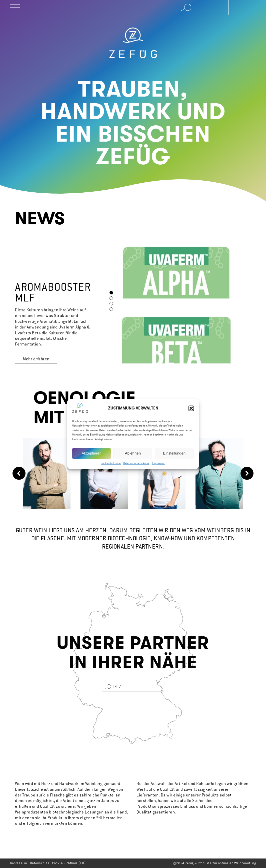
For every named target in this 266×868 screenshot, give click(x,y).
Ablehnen (133, 454)
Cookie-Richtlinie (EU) (69, 863)
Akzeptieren (92, 454)
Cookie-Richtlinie (111, 464)
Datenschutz (40, 863)
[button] (191, 409)
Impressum (159, 464)
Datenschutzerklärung (136, 464)
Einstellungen (174, 454)
